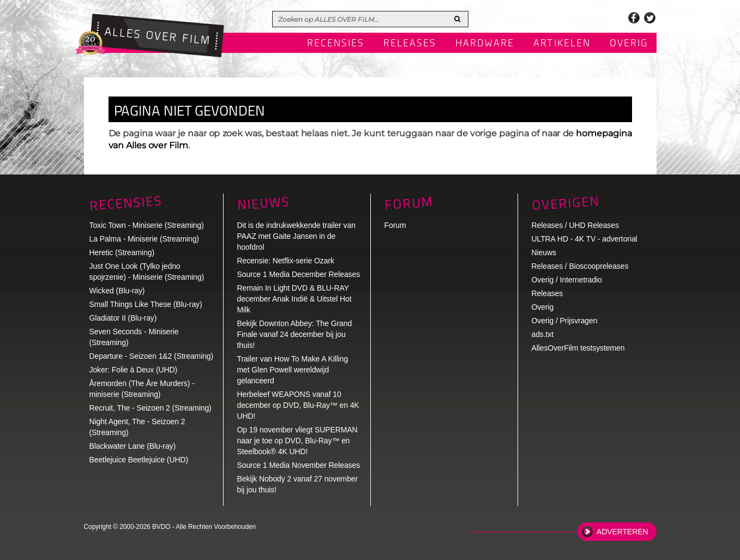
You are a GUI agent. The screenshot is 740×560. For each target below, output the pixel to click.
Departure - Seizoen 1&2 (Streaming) (152, 356)
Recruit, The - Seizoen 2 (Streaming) (151, 408)
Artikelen (562, 44)
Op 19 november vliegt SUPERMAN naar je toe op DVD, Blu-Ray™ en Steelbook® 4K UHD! (297, 441)
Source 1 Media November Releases (299, 465)
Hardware (485, 44)
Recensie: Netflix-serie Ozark (286, 261)
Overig (629, 44)
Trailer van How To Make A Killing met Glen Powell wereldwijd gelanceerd (293, 370)
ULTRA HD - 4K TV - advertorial (585, 239)
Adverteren (622, 532)
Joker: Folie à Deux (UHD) (134, 370)
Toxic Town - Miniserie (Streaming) (147, 225)
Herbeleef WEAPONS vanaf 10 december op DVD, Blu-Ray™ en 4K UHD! (298, 405)
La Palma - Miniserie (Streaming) (144, 239)
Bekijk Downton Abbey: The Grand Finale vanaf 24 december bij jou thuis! (295, 334)
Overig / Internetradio (567, 280)
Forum (395, 225)
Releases (410, 44)
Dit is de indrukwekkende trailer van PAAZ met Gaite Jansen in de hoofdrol (296, 236)
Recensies (336, 44)
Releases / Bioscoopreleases (580, 266)
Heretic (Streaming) (122, 252)
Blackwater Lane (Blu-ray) (133, 446)
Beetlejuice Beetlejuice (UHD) (139, 460)
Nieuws (263, 203)
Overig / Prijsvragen (565, 321)
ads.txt (543, 334)
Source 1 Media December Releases (299, 274)
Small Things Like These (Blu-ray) (146, 304)
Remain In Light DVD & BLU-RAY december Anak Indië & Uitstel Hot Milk (294, 299)
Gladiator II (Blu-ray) (123, 318)
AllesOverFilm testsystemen (578, 348)
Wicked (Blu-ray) (117, 291)
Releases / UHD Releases (575, 225)
